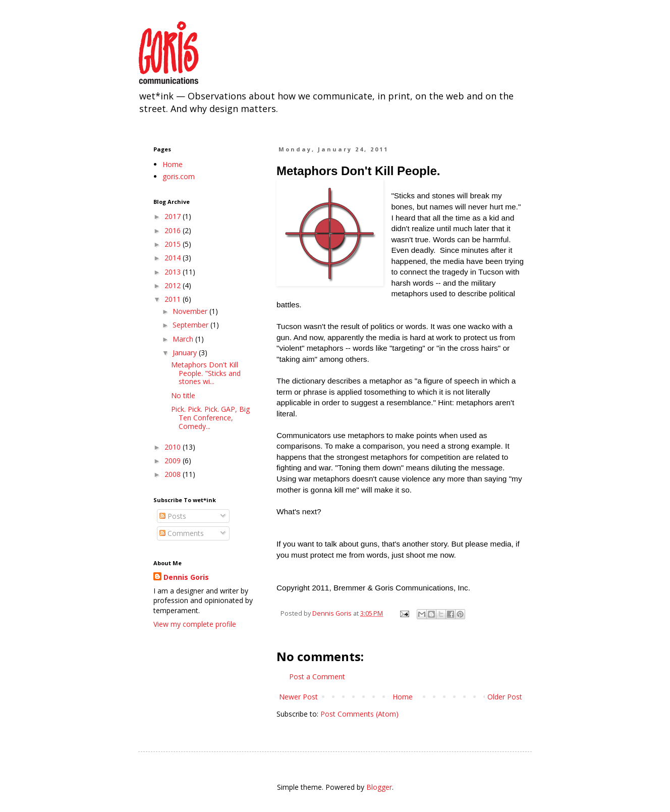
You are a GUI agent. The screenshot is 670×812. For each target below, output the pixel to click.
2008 (174, 474)
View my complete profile (195, 624)
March (184, 339)
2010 (174, 447)
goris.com (179, 176)
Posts (173, 516)
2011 (174, 299)
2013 (174, 272)
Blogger (379, 787)
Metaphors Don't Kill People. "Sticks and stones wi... (206, 373)
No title (183, 395)
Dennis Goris (186, 577)
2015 (174, 244)
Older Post (505, 697)
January (186, 353)
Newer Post (298, 697)
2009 (174, 461)
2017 (174, 216)
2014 (174, 258)
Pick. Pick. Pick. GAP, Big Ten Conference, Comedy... (210, 418)
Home (403, 697)
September (191, 325)
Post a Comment (317, 676)
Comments (182, 533)
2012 (174, 285)
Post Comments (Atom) (359, 714)
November (191, 311)
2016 (174, 230)
